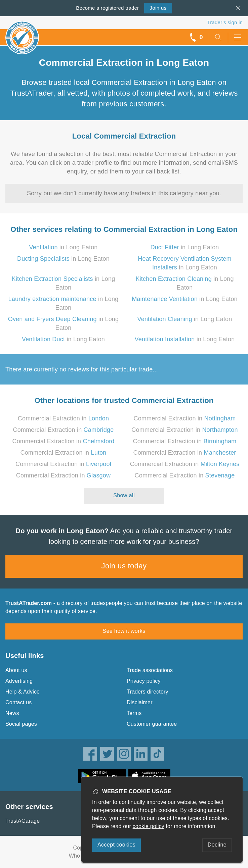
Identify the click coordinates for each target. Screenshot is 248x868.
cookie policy (149, 826)
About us (16, 670)
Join (158, 8)
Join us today (124, 566)
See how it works (124, 631)
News (12, 713)
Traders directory (148, 692)
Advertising (19, 681)
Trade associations (150, 670)
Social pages (21, 724)
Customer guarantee (152, 724)
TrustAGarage (23, 821)
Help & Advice (23, 692)
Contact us (18, 702)
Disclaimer (140, 702)
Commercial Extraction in (63, 418)
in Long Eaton (63, 247)
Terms (134, 713)
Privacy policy (144, 681)
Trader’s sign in (225, 22)
